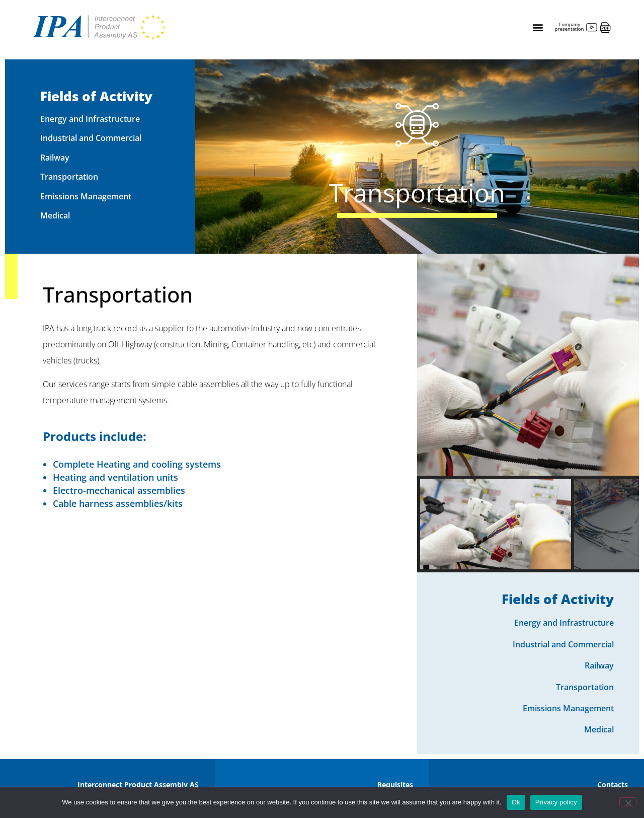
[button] (538, 27)
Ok (516, 802)
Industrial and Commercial (91, 138)
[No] (628, 802)
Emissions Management (86, 196)
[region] (528, 413)
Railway (55, 158)
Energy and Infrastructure (90, 119)
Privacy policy (556, 802)
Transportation (69, 177)
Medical (55, 215)
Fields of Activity (96, 96)
